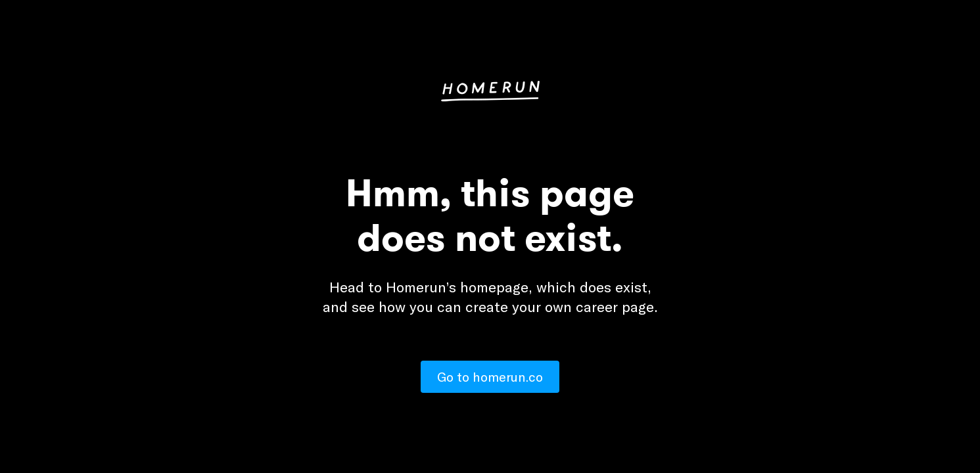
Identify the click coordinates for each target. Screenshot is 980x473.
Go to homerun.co (490, 377)
